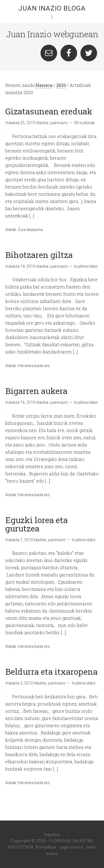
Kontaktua (46, 847)
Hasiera (44, 85)
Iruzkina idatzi (86, 266)
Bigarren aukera (36, 391)
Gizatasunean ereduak (49, 111)
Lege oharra (72, 847)
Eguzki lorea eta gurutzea (36, 524)
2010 (61, 85)
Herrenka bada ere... (35, 366)
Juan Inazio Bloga (52, 8)
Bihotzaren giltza (39, 255)
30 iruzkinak (84, 123)
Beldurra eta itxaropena (51, 672)
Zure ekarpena (30, 230)
